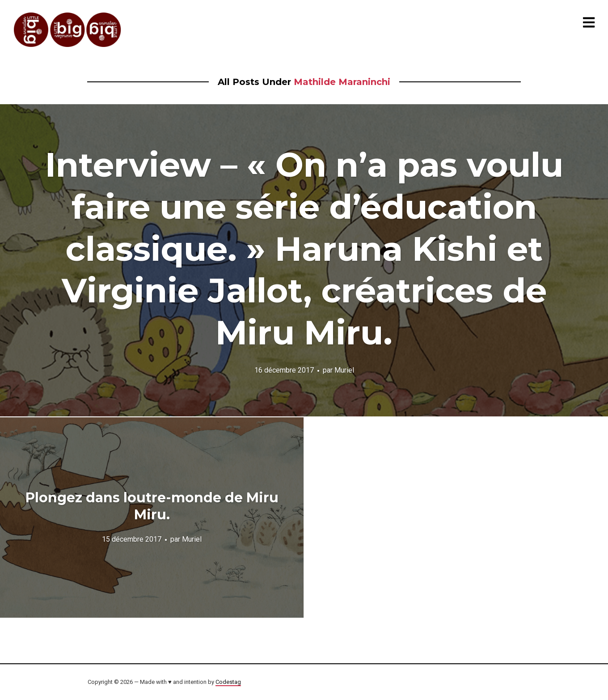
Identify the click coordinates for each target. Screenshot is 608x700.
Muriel (344, 370)
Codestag (228, 682)
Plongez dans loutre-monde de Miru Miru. (152, 506)
